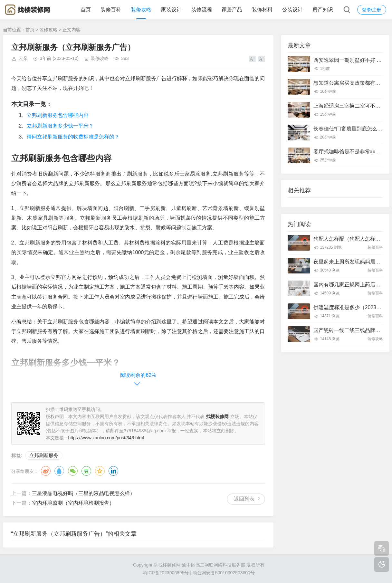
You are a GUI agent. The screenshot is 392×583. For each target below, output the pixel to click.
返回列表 (244, 499)
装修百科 (111, 10)
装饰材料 (262, 10)
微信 (73, 471)
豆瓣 (86, 471)
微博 (46, 471)
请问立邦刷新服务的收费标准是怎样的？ (73, 137)
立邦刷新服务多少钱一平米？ (60, 126)
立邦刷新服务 (44, 455)
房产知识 (323, 10)
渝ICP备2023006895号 (166, 573)
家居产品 (232, 10)
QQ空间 (100, 471)
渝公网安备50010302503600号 (224, 573)
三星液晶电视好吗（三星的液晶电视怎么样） (83, 493)
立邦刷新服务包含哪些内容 (58, 115)
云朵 (23, 58)
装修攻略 (141, 10)
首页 (86, 10)
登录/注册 (372, 10)
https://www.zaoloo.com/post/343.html (106, 438)
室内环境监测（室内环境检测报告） (73, 503)
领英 (113, 471)
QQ (59, 471)
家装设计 (171, 10)
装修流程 (202, 10)
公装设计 (292, 10)
